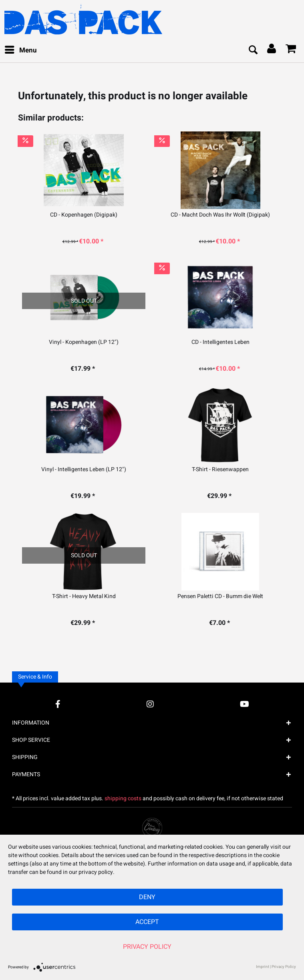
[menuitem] (20, 50)
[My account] (272, 50)
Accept (147, 922)
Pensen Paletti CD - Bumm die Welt (220, 596)
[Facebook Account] (58, 704)
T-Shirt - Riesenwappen (220, 470)
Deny (147, 897)
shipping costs (123, 798)
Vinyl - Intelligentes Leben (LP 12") (84, 470)
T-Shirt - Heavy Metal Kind (84, 596)
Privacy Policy (147, 947)
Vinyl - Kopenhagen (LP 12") (84, 342)
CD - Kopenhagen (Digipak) (84, 215)
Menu (21, 50)
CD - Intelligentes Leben (220, 342)
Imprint (263, 967)
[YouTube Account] (245, 704)
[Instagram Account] (150, 704)
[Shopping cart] (291, 50)
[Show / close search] (253, 50)
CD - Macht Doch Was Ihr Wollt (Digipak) (220, 215)
